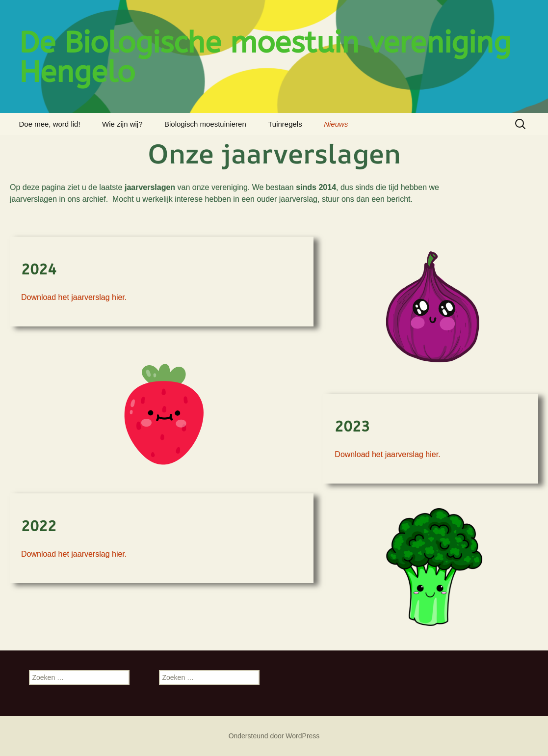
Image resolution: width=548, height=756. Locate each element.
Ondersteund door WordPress (274, 736)
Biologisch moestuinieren (205, 124)
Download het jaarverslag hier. (74, 297)
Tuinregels (285, 124)
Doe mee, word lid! (50, 124)
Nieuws (336, 124)
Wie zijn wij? (122, 124)
